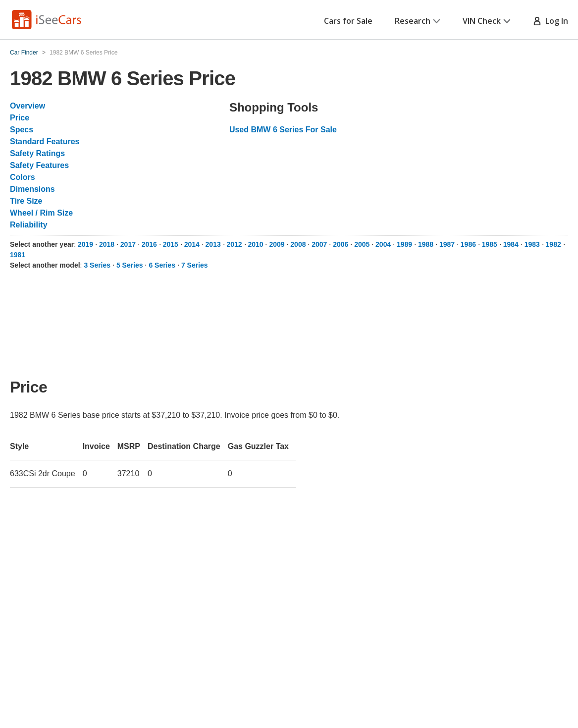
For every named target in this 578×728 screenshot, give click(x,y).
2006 (341, 244)
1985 (490, 244)
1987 (447, 244)
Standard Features (45, 141)
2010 (255, 244)
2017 (128, 244)
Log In (551, 21)
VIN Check (487, 21)
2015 (171, 244)
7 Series (195, 265)
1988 (426, 244)
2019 (85, 244)
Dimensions (32, 189)
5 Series (130, 265)
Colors (23, 177)
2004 (383, 244)
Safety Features (39, 165)
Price (20, 118)
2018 (107, 244)
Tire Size (26, 201)
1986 (468, 244)
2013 (213, 244)
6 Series (162, 265)
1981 (18, 255)
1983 (532, 244)
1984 (511, 244)
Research (418, 21)
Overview (27, 106)
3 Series (97, 265)
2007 (319, 244)
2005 (362, 244)
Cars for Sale (348, 21)
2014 (192, 244)
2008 (298, 244)
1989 (404, 244)
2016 (149, 244)
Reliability (29, 225)
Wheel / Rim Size (41, 213)
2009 (277, 244)
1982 (553, 244)
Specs (22, 130)
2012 (235, 244)
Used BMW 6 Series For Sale (283, 130)
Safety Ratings (37, 153)
